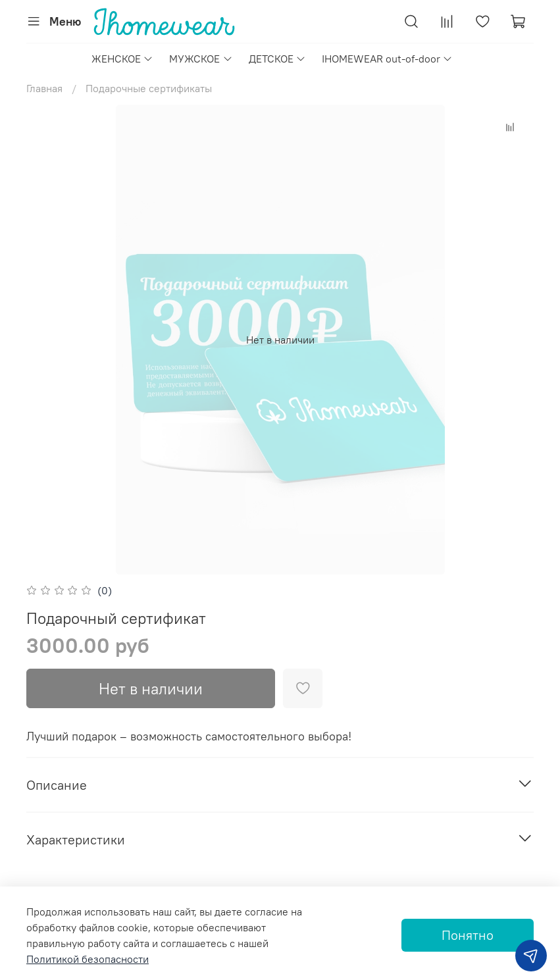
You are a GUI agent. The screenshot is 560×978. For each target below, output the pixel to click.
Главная (44, 88)
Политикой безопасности (88, 959)
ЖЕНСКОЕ (122, 59)
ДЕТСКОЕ (277, 59)
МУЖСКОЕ (201, 59)
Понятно (468, 935)
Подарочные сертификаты (149, 88)
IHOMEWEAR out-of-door (387, 59)
